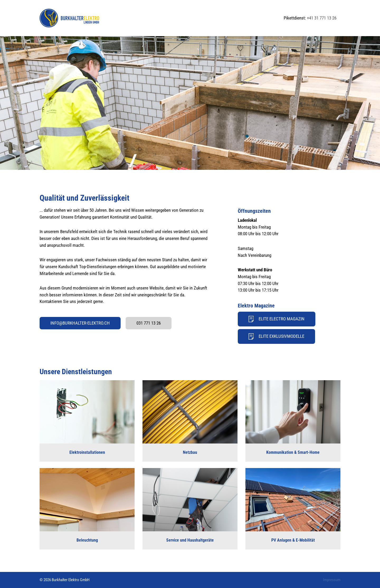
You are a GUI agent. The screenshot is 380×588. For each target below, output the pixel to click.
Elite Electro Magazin (277, 319)
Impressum (332, 580)
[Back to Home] (69, 18)
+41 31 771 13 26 (322, 18)
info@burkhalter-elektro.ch (80, 323)
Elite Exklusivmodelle (277, 336)
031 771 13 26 (149, 323)
